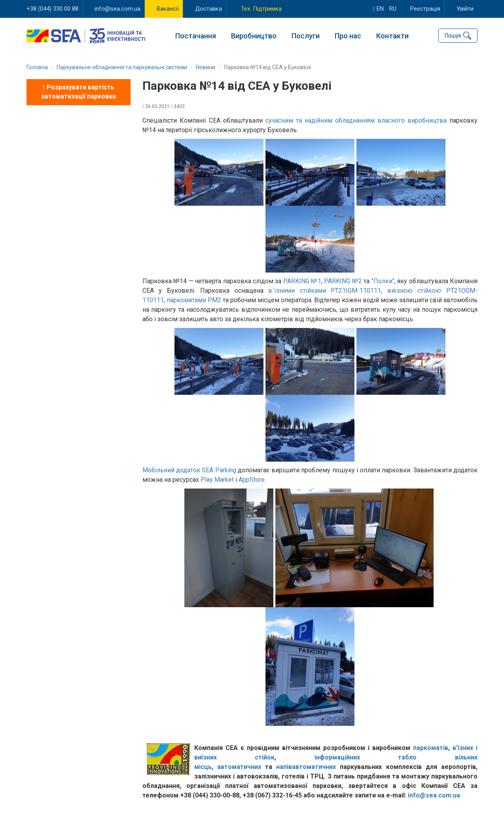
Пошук (453, 36)
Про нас (348, 36)
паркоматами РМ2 (194, 300)
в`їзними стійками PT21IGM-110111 (325, 291)
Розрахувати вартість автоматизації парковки (79, 92)
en (378, 9)
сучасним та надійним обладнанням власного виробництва (356, 120)
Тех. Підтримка (261, 9)
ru (393, 9)
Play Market (217, 480)
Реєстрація (425, 9)
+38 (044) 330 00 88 (52, 9)
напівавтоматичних (306, 767)
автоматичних (239, 767)
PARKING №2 (343, 281)
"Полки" (383, 281)
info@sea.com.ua (117, 9)
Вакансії (168, 9)
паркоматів (431, 748)
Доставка (208, 9)
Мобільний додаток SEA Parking (189, 470)
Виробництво (254, 36)
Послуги (306, 36)
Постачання (196, 36)
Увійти (465, 9)
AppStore (252, 480)
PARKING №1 (302, 281)
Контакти (392, 36)
